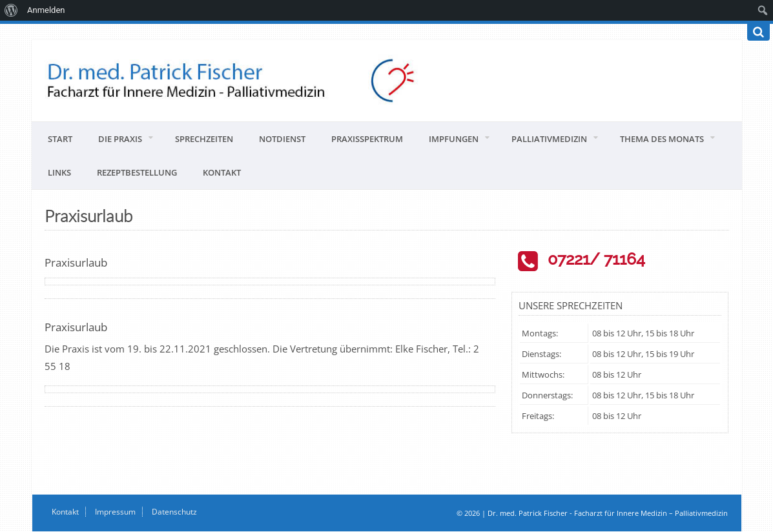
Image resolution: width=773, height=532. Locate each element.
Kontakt (222, 172)
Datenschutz (174, 512)
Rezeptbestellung (137, 172)
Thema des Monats (662, 139)
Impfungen (454, 139)
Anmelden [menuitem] (46, 10)
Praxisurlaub (76, 262)
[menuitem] (11, 10)
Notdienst (282, 139)
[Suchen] (758, 32)
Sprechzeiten (204, 139)
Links (59, 172)
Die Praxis (120, 139)
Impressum (115, 512)
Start (60, 139)
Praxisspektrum (367, 139)
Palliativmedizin (549, 139)
